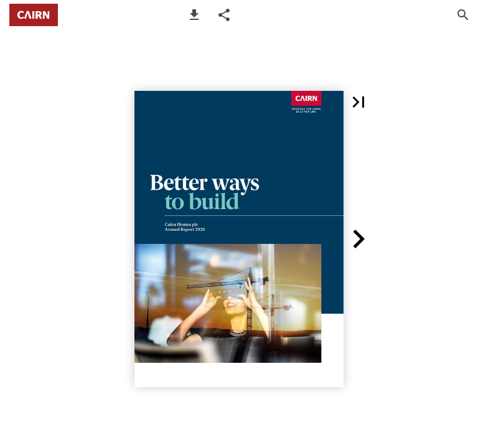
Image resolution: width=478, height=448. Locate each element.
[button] (194, 15)
